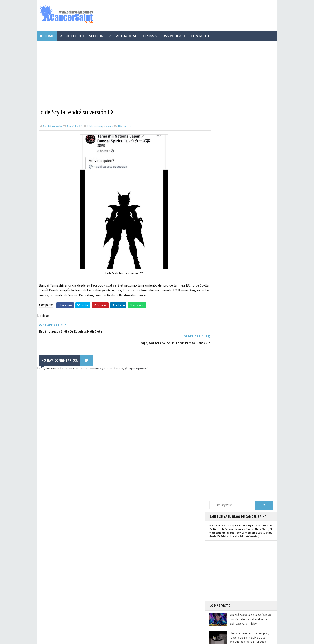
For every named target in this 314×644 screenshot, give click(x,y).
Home (49, 35)
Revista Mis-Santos (137, 572)
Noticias (108, 125)
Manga (129, 564)
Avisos (158, 579)
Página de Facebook (226, 434)
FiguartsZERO (159, 595)
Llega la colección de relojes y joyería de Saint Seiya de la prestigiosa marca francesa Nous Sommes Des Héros (250, 182)
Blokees (153, 587)
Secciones (98, 35)
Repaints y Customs (160, 549)
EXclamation (95, 125)
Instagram (219, 444)
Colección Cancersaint (139, 534)
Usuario (251, 434)
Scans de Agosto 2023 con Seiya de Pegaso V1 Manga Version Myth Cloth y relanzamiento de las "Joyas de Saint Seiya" (88, 585)
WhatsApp (219, 472)
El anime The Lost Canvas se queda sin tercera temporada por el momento (249, 203)
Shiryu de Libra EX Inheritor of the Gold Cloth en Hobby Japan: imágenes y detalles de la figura (87, 605)
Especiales (131, 556)
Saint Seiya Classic (225, 491)
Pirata (129, 618)
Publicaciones (155, 564)
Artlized (163, 610)
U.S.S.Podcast (133, 526)
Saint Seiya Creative (226, 496)
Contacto (200, 35)
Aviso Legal (225, 587)
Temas (148, 35)
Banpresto (131, 595)
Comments (124, 125)
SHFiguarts (152, 618)
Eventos (130, 587)
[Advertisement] (195, 15)
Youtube (217, 449)
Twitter (217, 439)
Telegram (219, 468)
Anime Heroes (133, 579)
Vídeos (158, 541)
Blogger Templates (128, 639)
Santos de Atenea (135, 610)
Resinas (129, 549)
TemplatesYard (78, 639)
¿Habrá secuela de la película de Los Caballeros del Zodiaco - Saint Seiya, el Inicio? (251, 162)
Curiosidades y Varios (165, 556)
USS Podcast (174, 35)
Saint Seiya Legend (225, 486)
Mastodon (219, 454)
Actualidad (127, 35)
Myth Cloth (132, 541)
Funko (128, 602)
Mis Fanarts (152, 602)
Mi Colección (72, 35)
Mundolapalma (181, 639)
